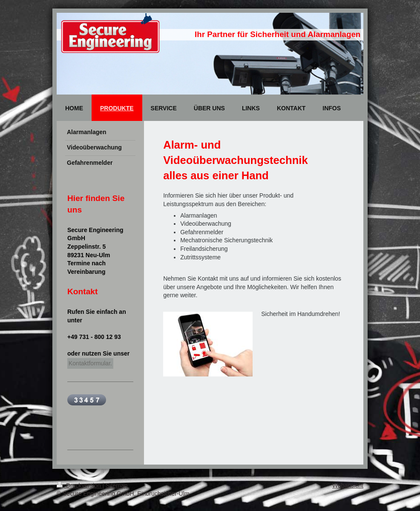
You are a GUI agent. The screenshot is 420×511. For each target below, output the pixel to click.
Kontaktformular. (90, 363)
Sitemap (117, 485)
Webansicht (348, 485)
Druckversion (79, 485)
